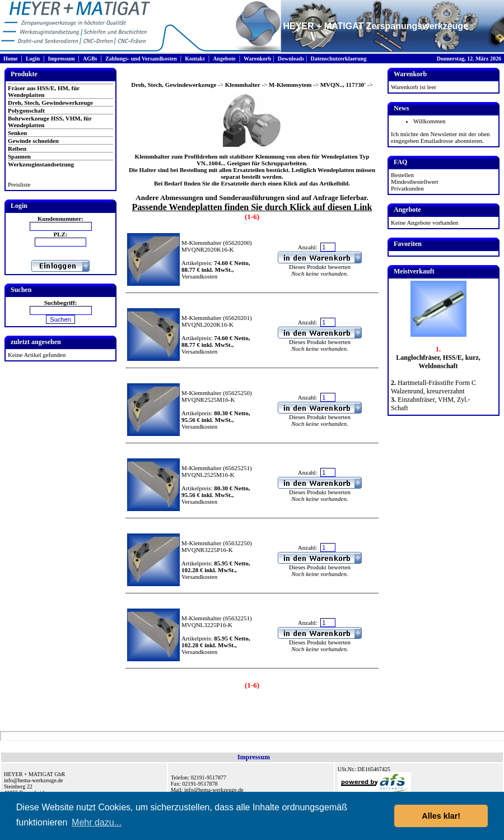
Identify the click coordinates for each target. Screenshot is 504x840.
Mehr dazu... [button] (97, 822)
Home (11, 59)
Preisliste (19, 184)
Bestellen (402, 175)
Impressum (61, 59)
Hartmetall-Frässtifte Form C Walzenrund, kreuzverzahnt (433, 387)
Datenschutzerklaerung (338, 59)
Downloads (291, 59)
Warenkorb (257, 59)
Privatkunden (407, 188)
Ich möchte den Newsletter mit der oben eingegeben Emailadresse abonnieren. (440, 137)
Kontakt (195, 59)
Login (33, 59)
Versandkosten (199, 276)
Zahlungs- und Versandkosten (141, 59)
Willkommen (430, 121)
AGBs (90, 59)
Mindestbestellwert (414, 182)
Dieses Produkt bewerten (320, 267)
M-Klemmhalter (201, 243)
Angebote (224, 59)
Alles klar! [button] (441, 816)
